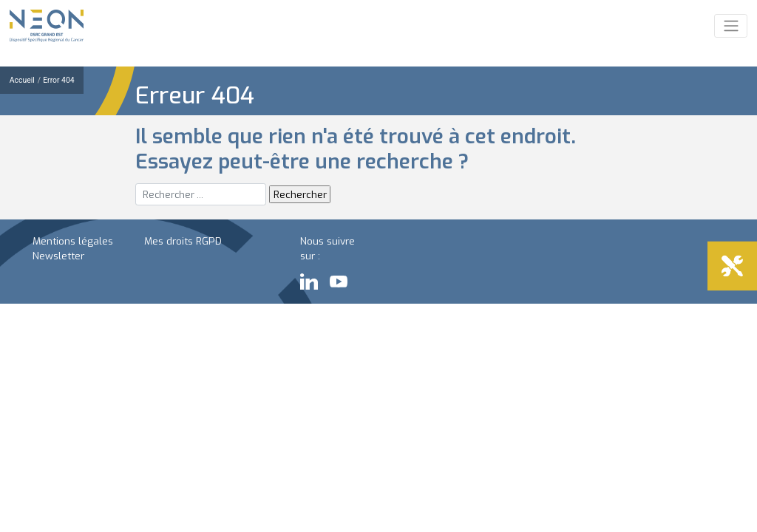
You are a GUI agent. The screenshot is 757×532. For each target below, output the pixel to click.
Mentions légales (73, 241)
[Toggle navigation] (731, 26)
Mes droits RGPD (183, 241)
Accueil (22, 80)
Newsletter (58, 256)
